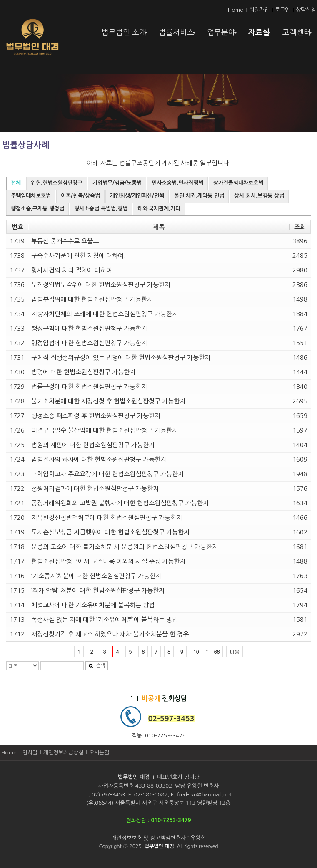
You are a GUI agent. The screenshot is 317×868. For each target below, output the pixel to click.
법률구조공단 (137, 163)
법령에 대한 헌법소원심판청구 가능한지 (83, 372)
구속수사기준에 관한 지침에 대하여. (78, 256)
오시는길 (99, 753)
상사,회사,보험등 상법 (259, 196)
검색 (97, 666)
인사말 (30, 753)
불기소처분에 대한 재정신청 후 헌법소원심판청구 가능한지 (108, 401)
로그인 (282, 10)
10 (196, 652)
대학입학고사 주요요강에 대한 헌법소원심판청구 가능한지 (107, 474)
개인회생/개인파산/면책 (137, 196)
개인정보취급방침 (63, 753)
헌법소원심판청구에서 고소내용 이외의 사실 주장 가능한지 (108, 561)
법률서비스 (178, 35)
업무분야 (223, 35)
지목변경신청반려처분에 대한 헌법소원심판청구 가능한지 (107, 518)
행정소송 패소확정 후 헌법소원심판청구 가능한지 (96, 416)
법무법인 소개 (126, 35)
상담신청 (306, 10)
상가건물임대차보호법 (238, 183)
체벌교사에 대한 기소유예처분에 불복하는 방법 (93, 605)
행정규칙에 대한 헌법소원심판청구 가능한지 (89, 328)
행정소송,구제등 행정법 (37, 209)
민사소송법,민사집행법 (177, 183)
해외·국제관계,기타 (159, 209)
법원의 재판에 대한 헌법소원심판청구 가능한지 (93, 445)
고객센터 (298, 35)
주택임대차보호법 (31, 196)
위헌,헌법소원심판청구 (57, 183)
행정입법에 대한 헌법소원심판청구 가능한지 (89, 343)
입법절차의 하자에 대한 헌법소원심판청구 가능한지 (99, 459)
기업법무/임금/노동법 (117, 183)
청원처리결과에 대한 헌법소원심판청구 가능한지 (95, 488)
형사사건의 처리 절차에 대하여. (72, 270)
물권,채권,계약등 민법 (199, 196)
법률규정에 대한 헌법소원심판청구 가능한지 (89, 387)
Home (236, 10)
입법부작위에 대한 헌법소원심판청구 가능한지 (92, 299)
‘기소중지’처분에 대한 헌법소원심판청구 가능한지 (96, 576)
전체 (16, 183)
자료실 (261, 35)
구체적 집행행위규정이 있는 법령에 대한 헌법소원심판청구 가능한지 (121, 357)
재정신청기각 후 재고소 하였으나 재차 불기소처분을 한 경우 (110, 634)
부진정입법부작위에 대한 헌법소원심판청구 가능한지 (101, 285)
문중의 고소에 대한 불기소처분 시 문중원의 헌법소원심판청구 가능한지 (125, 547)
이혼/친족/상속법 (80, 196)
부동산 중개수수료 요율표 (65, 241)
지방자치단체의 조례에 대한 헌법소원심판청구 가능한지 (105, 314)
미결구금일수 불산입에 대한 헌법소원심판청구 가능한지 (105, 430)
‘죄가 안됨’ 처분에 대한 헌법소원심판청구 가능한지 (98, 590)
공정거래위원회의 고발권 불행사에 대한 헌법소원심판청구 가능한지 (120, 503)
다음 (235, 652)
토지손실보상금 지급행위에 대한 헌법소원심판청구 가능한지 (110, 532)
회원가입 (259, 10)
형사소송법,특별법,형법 (101, 209)
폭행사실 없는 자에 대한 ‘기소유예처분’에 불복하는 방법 (105, 619)
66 (217, 652)
